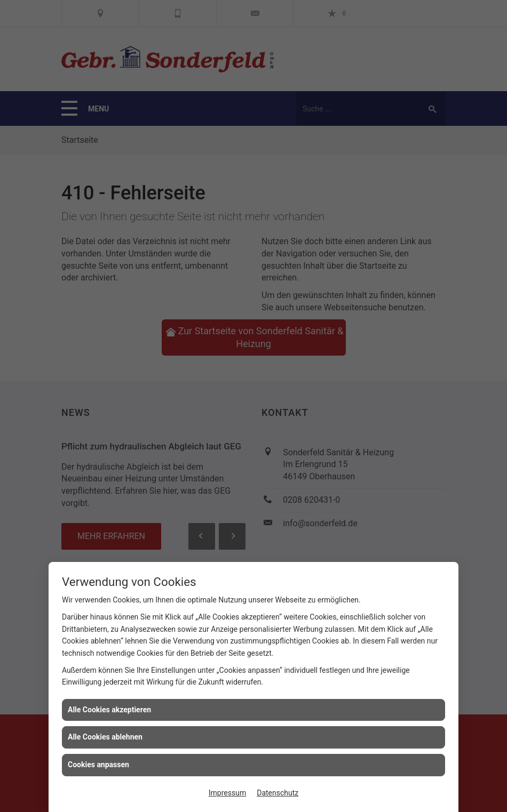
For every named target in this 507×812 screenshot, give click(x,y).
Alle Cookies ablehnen (105, 737)
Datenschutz (278, 793)
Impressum (227, 793)
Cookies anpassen (98, 765)
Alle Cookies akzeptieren (109, 710)
